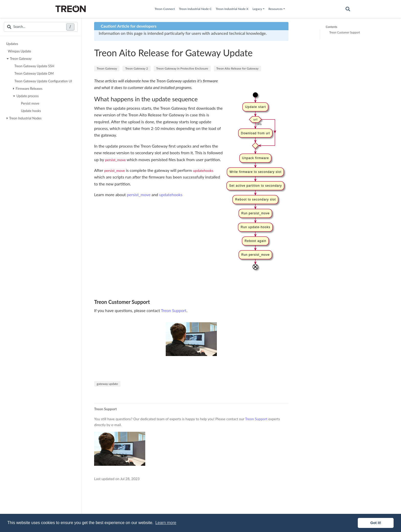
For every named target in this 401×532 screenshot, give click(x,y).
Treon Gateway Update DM (33, 73)
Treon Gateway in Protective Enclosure (182, 68)
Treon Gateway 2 (136, 68)
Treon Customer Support (344, 32)
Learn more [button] (166, 523)
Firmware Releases (28, 88)
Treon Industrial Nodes (24, 118)
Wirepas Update (19, 51)
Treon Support (174, 310)
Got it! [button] (376, 523)
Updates (12, 44)
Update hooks (30, 111)
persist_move (139, 195)
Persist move (30, 103)
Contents (332, 27)
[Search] (348, 9)
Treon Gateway (19, 59)
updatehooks (171, 195)
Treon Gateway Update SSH (34, 66)
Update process (26, 96)
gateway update (107, 384)
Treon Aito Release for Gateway (237, 68)
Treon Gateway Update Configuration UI (42, 81)
